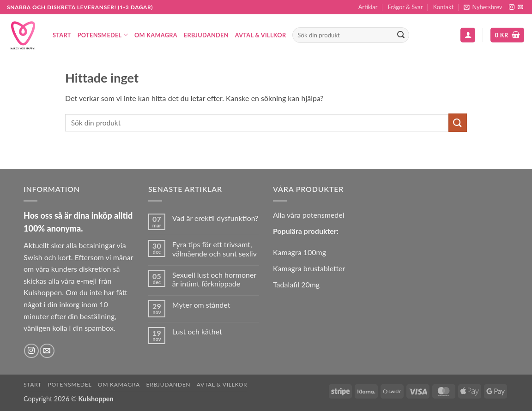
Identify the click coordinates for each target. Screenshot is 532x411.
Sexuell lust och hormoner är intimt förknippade (214, 279)
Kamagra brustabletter (309, 268)
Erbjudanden (206, 35)
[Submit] (401, 35)
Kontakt (443, 7)
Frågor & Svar (405, 7)
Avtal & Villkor (261, 35)
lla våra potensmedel (311, 215)
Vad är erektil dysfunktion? (215, 218)
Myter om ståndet (201, 305)
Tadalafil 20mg (296, 284)
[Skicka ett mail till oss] (520, 7)
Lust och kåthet (197, 331)
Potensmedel (103, 35)
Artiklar (368, 7)
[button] (483, 7)
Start (62, 35)
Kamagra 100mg (299, 252)
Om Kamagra (156, 35)
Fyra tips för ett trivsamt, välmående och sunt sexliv (215, 249)
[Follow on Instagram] (512, 7)
